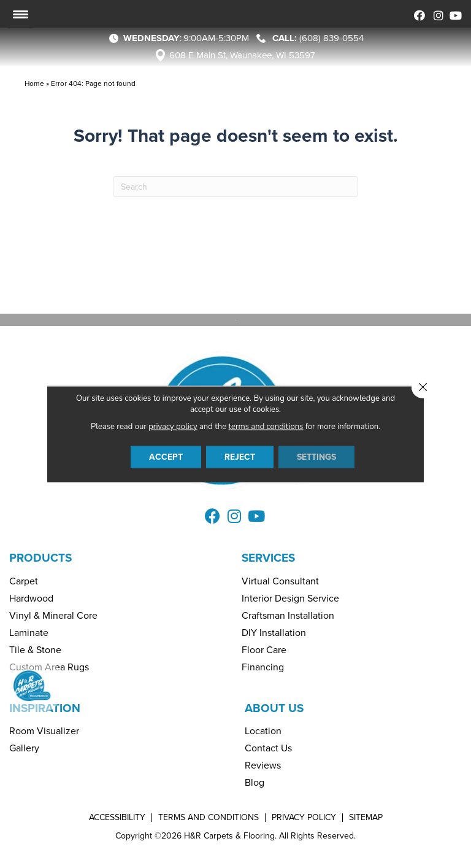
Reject (240, 457)
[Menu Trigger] (20, 14)
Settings (316, 457)
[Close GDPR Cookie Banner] (423, 387)
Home (34, 83)
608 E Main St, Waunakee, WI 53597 (242, 55)
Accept (166, 457)
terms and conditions (266, 427)
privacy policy (173, 427)
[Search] (235, 187)
